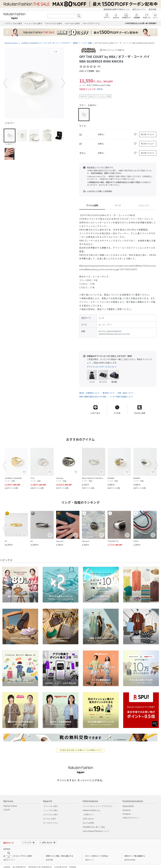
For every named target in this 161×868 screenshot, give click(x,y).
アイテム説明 (92, 205)
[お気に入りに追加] (135, 134)
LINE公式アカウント (131, 815)
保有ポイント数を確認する (135, 853)
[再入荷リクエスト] (148, 134)
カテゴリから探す (51, 811)
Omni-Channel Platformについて (96, 828)
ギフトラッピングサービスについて (102, 367)
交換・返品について (125, 390)
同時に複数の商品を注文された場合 (93, 394)
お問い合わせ (88, 816)
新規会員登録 (128, 803)
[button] (34, 83)
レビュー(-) (143, 205)
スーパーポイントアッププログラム (98, 803)
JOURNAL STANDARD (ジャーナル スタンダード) (40, 43)
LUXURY (7, 807)
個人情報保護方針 (19, 864)
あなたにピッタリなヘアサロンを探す (18, 853)
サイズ (118, 205)
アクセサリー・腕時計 (70, 43)
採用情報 (73, 864)
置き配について (109, 390)
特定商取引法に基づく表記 (94, 824)
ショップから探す (51, 807)
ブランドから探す (51, 803)
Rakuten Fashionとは (92, 807)
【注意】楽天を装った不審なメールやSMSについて (81, 747)
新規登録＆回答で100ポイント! (117, 9)
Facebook (127, 807)
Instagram (127, 811)
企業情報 (7, 864)
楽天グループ (138, 9)
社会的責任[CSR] (61, 864)
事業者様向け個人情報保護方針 (40, 864)
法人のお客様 (88, 820)
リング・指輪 (87, 43)
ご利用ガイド (88, 811)
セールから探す (50, 816)
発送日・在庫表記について (89, 390)
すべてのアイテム (51, 820)
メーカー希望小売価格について (121, 394)
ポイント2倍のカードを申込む (97, 853)
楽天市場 (152, 9)
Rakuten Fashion (11, 43)
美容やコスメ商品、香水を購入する (60, 853)
